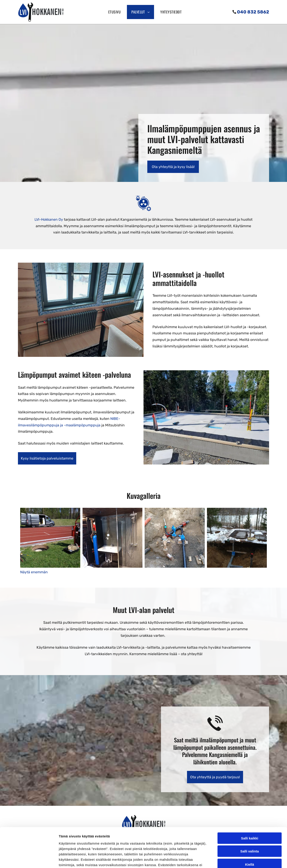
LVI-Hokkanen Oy (49, 219)
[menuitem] (115, 12)
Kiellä (250, 825)
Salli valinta (250, 812)
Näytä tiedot (240, 859)
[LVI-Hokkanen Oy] (50, 538)
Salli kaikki (250, 799)
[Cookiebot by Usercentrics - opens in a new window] (29, 859)
